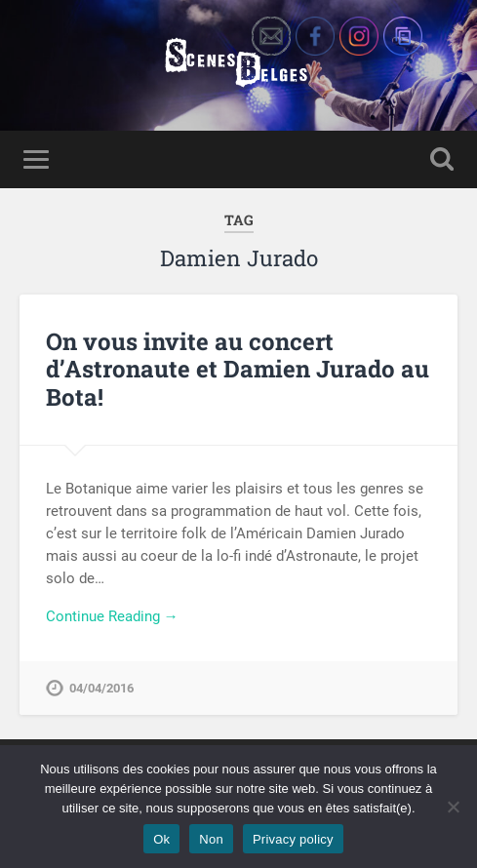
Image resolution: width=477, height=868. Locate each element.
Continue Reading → (112, 616)
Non (211, 839)
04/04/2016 (101, 688)
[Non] (453, 807)
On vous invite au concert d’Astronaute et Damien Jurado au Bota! (238, 370)
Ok (161, 839)
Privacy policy (293, 839)
